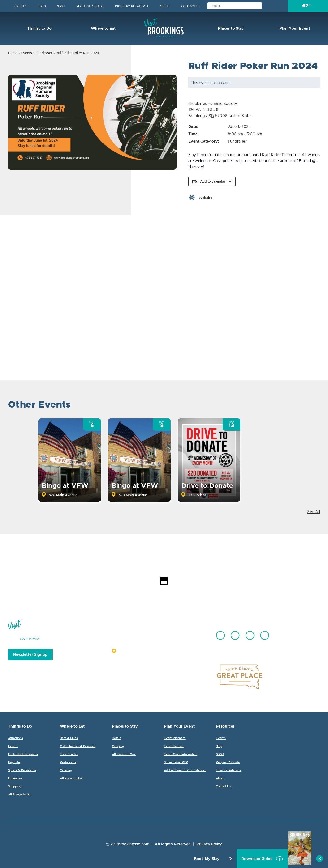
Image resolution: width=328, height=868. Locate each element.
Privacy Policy (209, 844)
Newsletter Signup (30, 655)
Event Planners (175, 738)
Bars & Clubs (69, 738)
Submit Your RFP (176, 762)
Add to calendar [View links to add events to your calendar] (213, 181)
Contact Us (191, 6)
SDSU (61, 6)
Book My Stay (207, 859)
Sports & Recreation (22, 770)
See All (314, 512)
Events (20, 6)
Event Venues (174, 746)
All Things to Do (19, 794)
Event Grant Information (181, 754)
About (165, 6)
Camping (118, 746)
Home (13, 53)
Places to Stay (230, 29)
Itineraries (15, 778)
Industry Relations (132, 6)
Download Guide (257, 859)
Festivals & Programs (23, 754)
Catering (66, 770)
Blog (42, 6)
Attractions (15, 738)
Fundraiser (44, 53)
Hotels (117, 738)
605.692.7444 (176, 633)
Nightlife (14, 762)
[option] (92, 122)
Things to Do (39, 29)
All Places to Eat (71, 778)
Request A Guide (90, 6)
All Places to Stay (124, 754)
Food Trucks (69, 754)
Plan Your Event (294, 29)
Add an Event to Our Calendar (185, 770)
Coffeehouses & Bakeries (78, 746)
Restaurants (68, 762)
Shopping (15, 786)
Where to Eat (103, 29)
